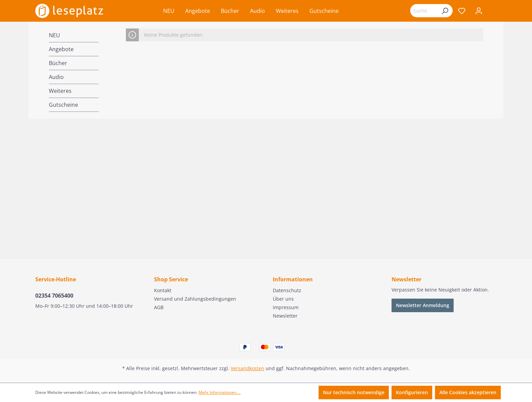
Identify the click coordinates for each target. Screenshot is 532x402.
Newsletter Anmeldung (423, 305)
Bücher (58, 63)
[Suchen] (445, 11)
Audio (56, 77)
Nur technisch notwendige (354, 392)
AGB (159, 307)
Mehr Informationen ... (220, 392)
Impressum (286, 307)
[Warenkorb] (492, 12)
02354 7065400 (54, 296)
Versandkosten (248, 368)
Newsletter (285, 316)
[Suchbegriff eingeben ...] (424, 11)
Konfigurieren (412, 392)
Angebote (61, 49)
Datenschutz (287, 290)
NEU (54, 35)
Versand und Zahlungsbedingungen (195, 299)
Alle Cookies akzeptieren (468, 392)
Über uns (283, 299)
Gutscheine (63, 105)
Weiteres (60, 91)
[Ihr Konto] (479, 11)
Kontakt (163, 290)
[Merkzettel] (462, 11)
